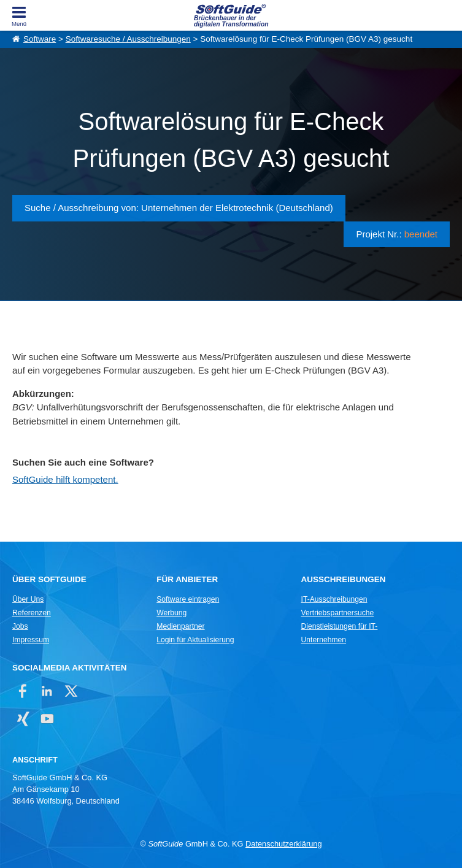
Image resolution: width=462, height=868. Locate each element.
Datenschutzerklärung (283, 844)
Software (40, 39)
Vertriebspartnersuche (338, 613)
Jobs (20, 626)
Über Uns (28, 599)
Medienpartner (180, 626)
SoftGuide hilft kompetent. (65, 479)
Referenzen (32, 613)
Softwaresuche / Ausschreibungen (128, 39)
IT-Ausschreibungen (334, 599)
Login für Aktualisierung (195, 640)
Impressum (31, 640)
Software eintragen (188, 599)
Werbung (171, 613)
